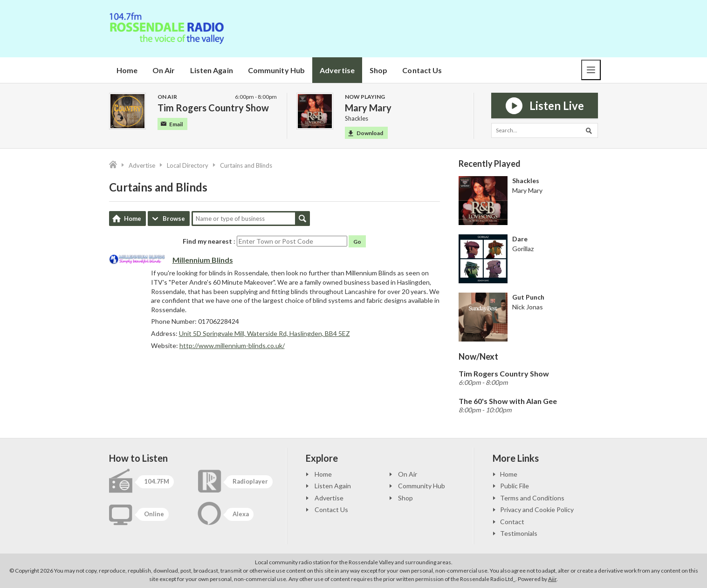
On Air (164, 70)
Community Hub (276, 70)
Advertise (337, 70)
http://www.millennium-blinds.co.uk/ (232, 345)
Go (357, 242)
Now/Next (478, 356)
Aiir (552, 579)
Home (127, 70)
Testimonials (519, 533)
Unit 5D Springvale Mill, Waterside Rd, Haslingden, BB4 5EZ (264, 333)
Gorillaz (523, 249)
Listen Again (212, 70)
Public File (515, 486)
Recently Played (490, 164)
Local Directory (188, 165)
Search (302, 219)
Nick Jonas (528, 307)
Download (366, 133)
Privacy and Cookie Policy (537, 509)
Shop (378, 70)
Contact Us (422, 70)
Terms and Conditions (532, 498)
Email (172, 124)
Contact (512, 522)
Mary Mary (527, 190)
